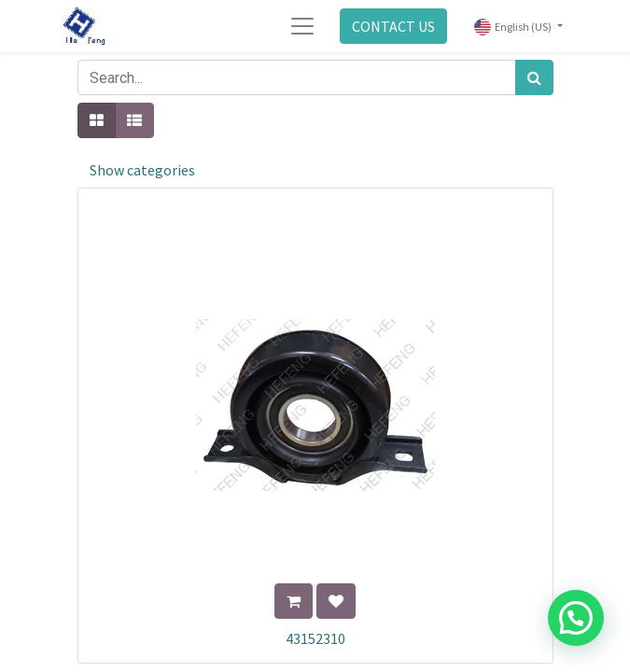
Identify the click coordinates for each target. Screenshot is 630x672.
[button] (294, 601)
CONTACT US (393, 26)
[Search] (534, 77)
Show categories (142, 170)
